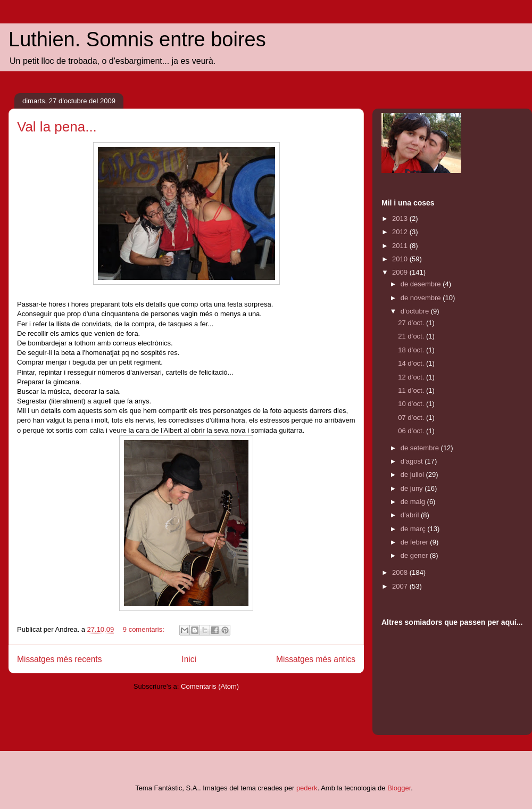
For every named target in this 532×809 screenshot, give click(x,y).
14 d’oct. (412, 363)
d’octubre (416, 311)
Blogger (399, 788)
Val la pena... (57, 127)
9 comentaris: (145, 629)
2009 (401, 272)
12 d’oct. (412, 377)
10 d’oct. (412, 404)
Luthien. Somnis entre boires (137, 39)
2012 (401, 232)
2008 (401, 572)
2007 (401, 586)
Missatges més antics (316, 659)
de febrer (415, 542)
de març (414, 529)
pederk (307, 788)
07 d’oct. (412, 418)
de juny (413, 488)
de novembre (422, 298)
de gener (415, 555)
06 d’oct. (412, 431)
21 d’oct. (412, 336)
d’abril (411, 515)
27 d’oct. (412, 323)
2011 (401, 246)
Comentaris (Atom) (210, 686)
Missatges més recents (59, 659)
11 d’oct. (412, 390)
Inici (189, 659)
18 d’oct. (412, 350)
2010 (401, 259)
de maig (414, 502)
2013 (401, 218)
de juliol (413, 474)
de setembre (421, 448)
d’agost (413, 461)
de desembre (422, 284)
